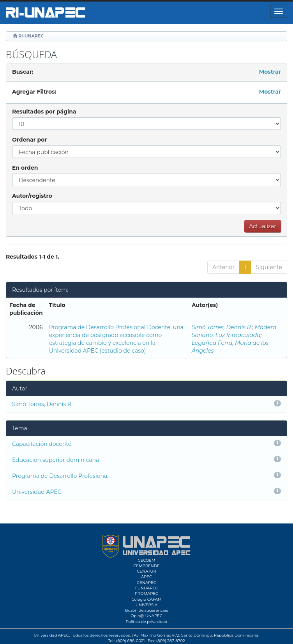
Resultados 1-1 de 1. (33, 257)
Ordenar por (29, 140)
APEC (146, 577)
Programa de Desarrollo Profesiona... (61, 476)
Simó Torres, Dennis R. (222, 327)
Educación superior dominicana (56, 460)
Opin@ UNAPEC (146, 616)
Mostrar (270, 72)
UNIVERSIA (146, 605)
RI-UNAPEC (31, 36)
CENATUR (146, 571)
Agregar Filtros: (34, 92)
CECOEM (146, 560)
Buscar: (23, 72)
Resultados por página (44, 112)
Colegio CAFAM (146, 599)
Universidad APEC (37, 492)
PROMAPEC (146, 593)
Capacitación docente (42, 444)
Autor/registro (32, 196)
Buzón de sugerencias (147, 610)
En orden (25, 168)
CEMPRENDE (146, 566)
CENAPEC (146, 583)
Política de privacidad (146, 622)
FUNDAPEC (147, 588)
